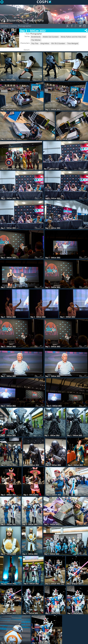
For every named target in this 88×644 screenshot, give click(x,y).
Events (85, 20)
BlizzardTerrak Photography (25, 20)
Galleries (79, 20)
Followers (66, 20)
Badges (73, 20)
